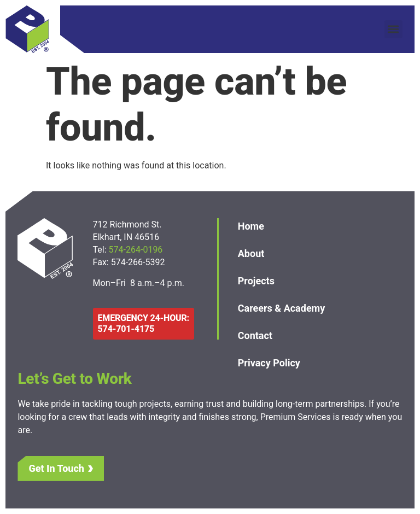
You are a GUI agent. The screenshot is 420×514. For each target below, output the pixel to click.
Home (251, 226)
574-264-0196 (137, 250)
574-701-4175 (126, 329)
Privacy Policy (269, 363)
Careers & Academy (282, 308)
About (251, 253)
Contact (255, 335)
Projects (256, 281)
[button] (393, 29)
